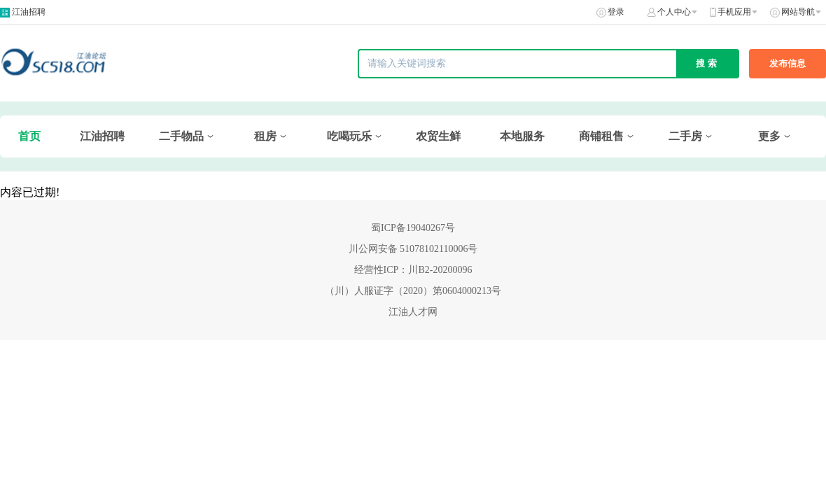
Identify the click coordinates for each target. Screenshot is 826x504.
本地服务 (522, 136)
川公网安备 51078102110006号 (413, 249)
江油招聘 (29, 12)
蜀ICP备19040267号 (413, 228)
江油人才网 (413, 312)
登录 (616, 12)
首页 (29, 136)
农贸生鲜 (438, 136)
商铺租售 (601, 136)
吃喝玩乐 (349, 136)
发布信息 (787, 63)
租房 (265, 136)
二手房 (685, 136)
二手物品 (181, 136)
